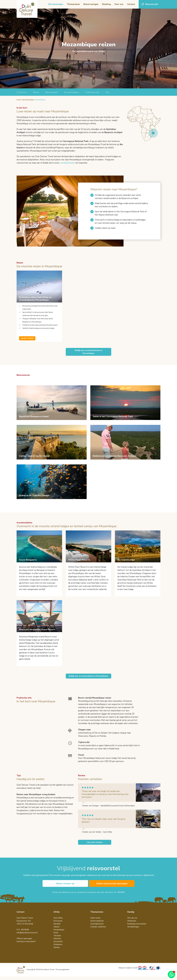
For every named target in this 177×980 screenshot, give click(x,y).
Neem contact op (65, 887)
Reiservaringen (91, 4)
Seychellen (58, 945)
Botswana (58, 924)
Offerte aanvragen (24, 942)
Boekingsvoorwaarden (137, 927)
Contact (131, 4)
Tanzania (57, 939)
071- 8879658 (119, 896)
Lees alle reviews (95, 845)
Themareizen (73, 4)
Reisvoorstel (152, 4)
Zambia (57, 951)
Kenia (56, 936)
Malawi (56, 930)
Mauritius (57, 942)
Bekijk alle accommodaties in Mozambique (88, 677)
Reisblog (106, 4)
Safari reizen (95, 921)
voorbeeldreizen (67, 163)
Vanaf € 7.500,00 (27, 338)
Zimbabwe (58, 948)
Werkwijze (132, 924)
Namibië (57, 927)
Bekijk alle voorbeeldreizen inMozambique (88, 352)
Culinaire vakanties (98, 930)
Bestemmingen (56, 4)
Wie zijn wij (132, 921)
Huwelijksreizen (97, 927)
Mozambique (59, 933)
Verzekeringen (133, 930)
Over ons (119, 4)
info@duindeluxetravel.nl (27, 936)
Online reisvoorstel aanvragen (112, 887)
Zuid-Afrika (58, 921)
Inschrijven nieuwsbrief (26, 945)
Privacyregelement (62, 973)
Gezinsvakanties (97, 924)
